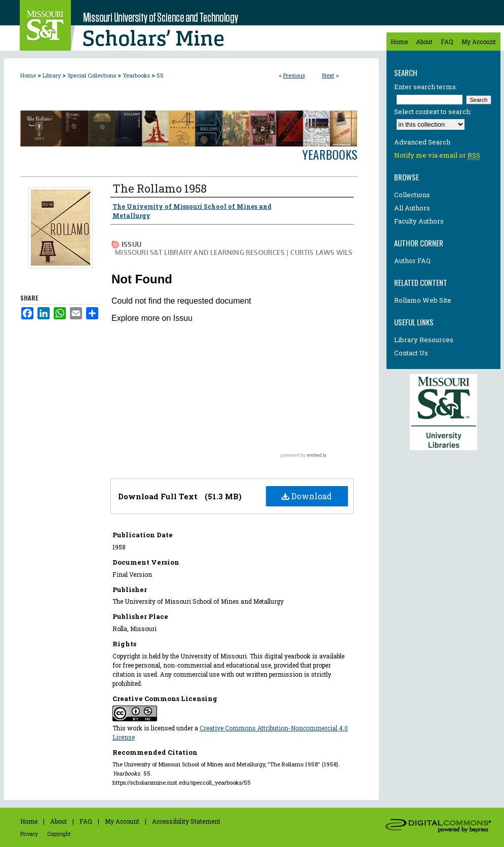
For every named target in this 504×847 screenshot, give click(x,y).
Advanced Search (422, 142)
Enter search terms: (426, 87)
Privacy (29, 834)
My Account (122, 821)
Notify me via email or (437, 155)
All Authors (412, 208)
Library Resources (424, 340)
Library (52, 75)
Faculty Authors (419, 221)
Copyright (59, 834)
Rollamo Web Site (423, 300)
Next (328, 75)
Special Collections (92, 75)
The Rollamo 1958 (160, 188)
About (59, 821)
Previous (294, 75)
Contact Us (411, 353)
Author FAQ (412, 261)
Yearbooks (136, 75)
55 (160, 75)
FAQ (86, 821)
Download (307, 496)
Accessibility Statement (186, 821)
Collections (412, 195)
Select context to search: (433, 112)
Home (28, 75)
